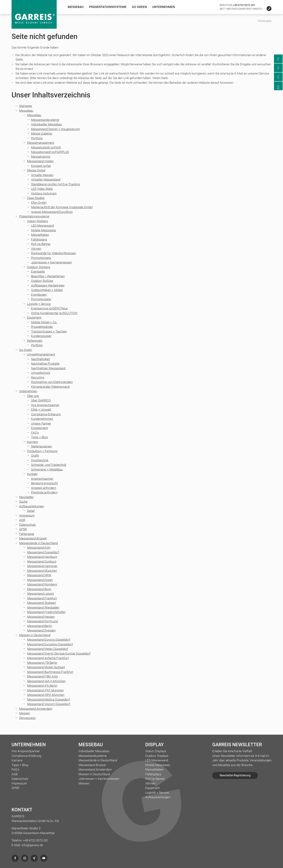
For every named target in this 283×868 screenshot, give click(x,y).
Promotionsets (41, 258)
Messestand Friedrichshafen (46, 612)
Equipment (34, 318)
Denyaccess (27, 718)
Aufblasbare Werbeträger (48, 285)
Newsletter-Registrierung (235, 775)
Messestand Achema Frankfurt (48, 658)
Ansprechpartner (42, 479)
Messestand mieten (40, 161)
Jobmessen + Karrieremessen (51, 262)
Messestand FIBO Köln (43, 676)
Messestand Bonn (39, 589)
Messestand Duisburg (42, 561)
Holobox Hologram (44, 193)
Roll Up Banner (41, 244)
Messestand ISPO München (46, 695)
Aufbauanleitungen (32, 506)
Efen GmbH (39, 203)
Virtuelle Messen (42, 175)
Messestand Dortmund (42, 621)
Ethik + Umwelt (41, 410)
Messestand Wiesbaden (43, 607)
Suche (23, 502)
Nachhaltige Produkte (45, 364)
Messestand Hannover (42, 566)
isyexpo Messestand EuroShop (52, 212)
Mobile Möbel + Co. (44, 322)
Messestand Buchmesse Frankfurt (50, 672)
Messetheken (40, 235)
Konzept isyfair (41, 166)
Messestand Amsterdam (36, 709)
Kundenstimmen (42, 419)
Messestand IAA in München (46, 681)
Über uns (33, 396)
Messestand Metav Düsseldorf (48, 649)
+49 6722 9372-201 (244, 5)
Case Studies (36, 198)
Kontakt (32, 474)
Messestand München (42, 571)
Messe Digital (36, 170)
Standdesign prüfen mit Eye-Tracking (55, 184)
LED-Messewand (42, 226)
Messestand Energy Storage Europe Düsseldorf (59, 653)
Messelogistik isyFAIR (46, 147)
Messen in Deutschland (35, 635)
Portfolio (37, 138)
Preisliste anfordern (44, 492)
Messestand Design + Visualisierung (55, 129)
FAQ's (35, 433)
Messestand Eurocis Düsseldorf (49, 640)
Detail (31, 511)
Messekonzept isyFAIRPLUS (50, 152)
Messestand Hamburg (42, 557)
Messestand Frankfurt (42, 598)
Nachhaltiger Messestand (48, 368)
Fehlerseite (27, 534)
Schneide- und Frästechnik (49, 465)
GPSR (23, 529)
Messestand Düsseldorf (43, 552)
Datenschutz (27, 525)
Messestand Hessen (41, 617)
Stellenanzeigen (42, 446)
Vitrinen (36, 249)
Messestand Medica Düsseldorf (48, 699)
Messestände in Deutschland (38, 543)
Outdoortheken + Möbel (47, 290)
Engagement (39, 428)
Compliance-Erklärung (46, 414)
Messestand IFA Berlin (42, 686)
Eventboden (39, 295)
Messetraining (41, 157)
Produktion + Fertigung (42, 451)
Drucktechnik (40, 460)
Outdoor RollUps (42, 281)
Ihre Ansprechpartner (45, 405)
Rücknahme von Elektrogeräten (52, 382)
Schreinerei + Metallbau (47, 469)
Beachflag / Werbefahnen (48, 276)
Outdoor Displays (39, 267)
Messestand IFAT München (45, 690)
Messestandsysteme (45, 120)
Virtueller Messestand (46, 180)
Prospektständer (42, 327)
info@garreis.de (32, 845)
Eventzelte (38, 272)
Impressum (27, 515)
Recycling (38, 377)
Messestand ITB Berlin (42, 663)
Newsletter (26, 497)
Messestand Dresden (41, 630)
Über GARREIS (41, 400)
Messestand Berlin (40, 626)
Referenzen (35, 341)
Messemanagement (41, 143)
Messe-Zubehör (42, 134)
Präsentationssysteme (108, 7)
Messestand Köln (39, 548)
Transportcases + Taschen (49, 331)
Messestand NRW (39, 575)
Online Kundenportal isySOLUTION (54, 313)
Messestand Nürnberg (42, 584)
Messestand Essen (40, 580)
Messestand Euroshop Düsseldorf (50, 644)
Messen (25, 713)
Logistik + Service (39, 304)
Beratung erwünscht (44, 483)
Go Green (139, 7)
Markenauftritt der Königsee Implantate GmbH (62, 207)
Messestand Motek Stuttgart (46, 667)
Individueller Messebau (46, 124)
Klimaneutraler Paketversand (50, 387)
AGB (22, 520)
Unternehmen (164, 7)
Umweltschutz (41, 373)
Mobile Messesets (43, 230)
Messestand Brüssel (33, 538)
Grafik (35, 456)
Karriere (32, 442)
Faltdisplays (39, 239)
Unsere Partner (41, 423)
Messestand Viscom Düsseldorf (49, 704)
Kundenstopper (41, 336)
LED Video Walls (42, 189)
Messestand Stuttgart (41, 603)
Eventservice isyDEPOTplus (49, 308)
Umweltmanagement (41, 354)
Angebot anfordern (44, 488)
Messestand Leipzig (40, 594)
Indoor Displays (38, 221)
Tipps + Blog (39, 437)
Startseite (26, 106)
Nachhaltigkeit (41, 359)
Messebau (76, 7)
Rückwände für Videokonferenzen (54, 253)
